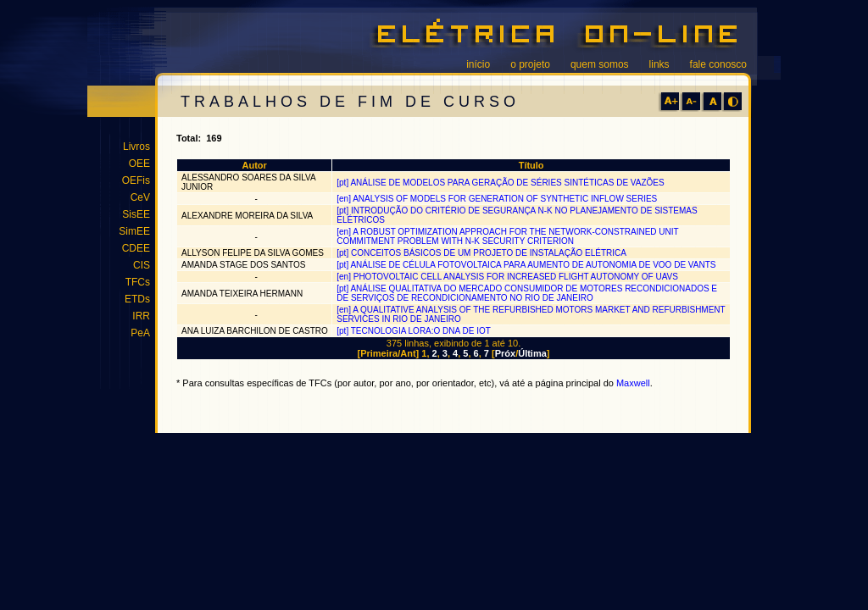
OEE (139, 164)
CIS (142, 265)
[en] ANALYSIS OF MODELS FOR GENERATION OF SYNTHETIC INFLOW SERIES (497, 199)
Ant (408, 353)
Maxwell (633, 383)
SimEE (134, 231)
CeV (140, 197)
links (659, 64)
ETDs (137, 299)
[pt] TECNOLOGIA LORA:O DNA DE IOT (414, 331)
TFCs (138, 282)
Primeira (379, 353)
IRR (141, 316)
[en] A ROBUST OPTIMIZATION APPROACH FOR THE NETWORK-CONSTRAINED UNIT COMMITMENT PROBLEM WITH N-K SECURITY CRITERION (507, 236)
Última (532, 353)
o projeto (530, 64)
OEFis (136, 180)
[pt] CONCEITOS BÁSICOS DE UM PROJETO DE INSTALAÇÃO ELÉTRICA (481, 253)
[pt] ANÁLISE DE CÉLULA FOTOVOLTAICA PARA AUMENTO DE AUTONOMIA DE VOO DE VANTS (526, 265)
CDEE (136, 248)
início (478, 64)
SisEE (136, 214)
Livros (136, 147)
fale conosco (718, 64)
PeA (140, 333)
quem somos (600, 64)
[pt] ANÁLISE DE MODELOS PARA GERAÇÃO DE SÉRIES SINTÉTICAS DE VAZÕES (500, 183)
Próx (505, 353)
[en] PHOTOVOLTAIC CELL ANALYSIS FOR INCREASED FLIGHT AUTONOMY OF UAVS (507, 277)
